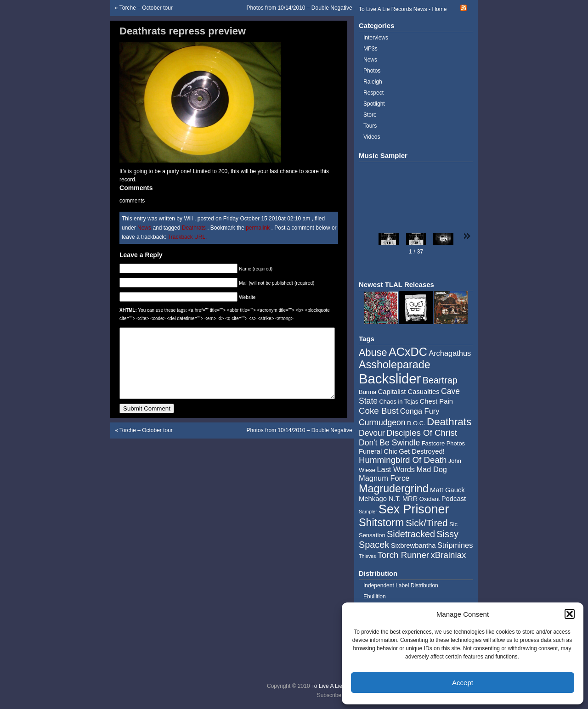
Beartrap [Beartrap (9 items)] (440, 380)
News (144, 228)
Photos (372, 71)
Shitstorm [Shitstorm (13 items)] (382, 523)
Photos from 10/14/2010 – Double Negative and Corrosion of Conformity (334, 8)
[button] (570, 614)
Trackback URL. (187, 237)
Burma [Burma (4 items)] (367, 392)
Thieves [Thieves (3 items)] (367, 556)
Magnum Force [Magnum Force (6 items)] (384, 478)
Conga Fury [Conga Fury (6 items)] (420, 411)
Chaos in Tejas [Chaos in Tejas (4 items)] (399, 402)
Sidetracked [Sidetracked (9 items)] (411, 534)
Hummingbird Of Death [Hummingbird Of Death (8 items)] (403, 460)
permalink (258, 228)
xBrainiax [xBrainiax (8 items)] (448, 555)
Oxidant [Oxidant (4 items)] (430, 499)
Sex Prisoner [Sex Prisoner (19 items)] (414, 509)
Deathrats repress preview (183, 31)
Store (370, 115)
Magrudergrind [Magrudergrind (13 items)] (394, 489)
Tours (370, 126)
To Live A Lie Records (338, 686)
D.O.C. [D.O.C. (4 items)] (416, 423)
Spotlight (374, 104)
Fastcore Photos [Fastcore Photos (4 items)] (443, 443)
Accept (463, 683)
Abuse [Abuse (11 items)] (373, 352)
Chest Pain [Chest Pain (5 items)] (436, 401)
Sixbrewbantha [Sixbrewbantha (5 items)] (413, 546)
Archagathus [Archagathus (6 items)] (450, 353)
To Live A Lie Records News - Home (403, 9)
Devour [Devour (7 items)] (372, 433)
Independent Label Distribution (401, 585)
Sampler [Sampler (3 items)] (368, 512)
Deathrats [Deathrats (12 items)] (449, 422)
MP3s (370, 49)
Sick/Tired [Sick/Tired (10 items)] (427, 523)
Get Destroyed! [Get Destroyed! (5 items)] (422, 451)
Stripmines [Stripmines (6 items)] (455, 545)
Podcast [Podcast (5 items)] (454, 499)
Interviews (376, 38)
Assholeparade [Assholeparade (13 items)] (395, 365)
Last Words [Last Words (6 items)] (396, 469)
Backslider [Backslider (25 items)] (390, 379)
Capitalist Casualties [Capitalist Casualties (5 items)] (409, 392)
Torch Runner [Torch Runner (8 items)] (403, 555)
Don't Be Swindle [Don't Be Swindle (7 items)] (389, 443)
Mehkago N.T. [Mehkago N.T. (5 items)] (380, 499)
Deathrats (194, 228)
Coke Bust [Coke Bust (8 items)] (379, 411)
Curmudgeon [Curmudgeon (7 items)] (382, 422)
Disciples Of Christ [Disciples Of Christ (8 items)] (422, 433)
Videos (372, 137)
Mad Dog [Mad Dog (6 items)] (432, 469)
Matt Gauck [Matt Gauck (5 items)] (447, 490)
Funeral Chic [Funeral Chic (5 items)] (378, 451)
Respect (373, 93)
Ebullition (375, 596)
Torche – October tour (146, 8)
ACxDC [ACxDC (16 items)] (408, 352)
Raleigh (373, 82)
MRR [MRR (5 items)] (410, 499)
